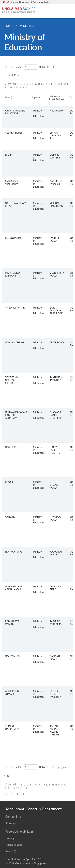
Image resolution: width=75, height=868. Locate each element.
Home (9, 26)
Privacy (10, 838)
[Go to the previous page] (13, 67)
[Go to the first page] (7, 67)
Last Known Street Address (56, 98)
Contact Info (13, 817)
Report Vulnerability (18, 832)
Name (7, 97)
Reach (9, 851)
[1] (31, 67)
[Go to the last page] (54, 67)
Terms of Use (14, 845)
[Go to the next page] (49, 67)
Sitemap (10, 823)
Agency (36, 97)
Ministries (27, 26)
